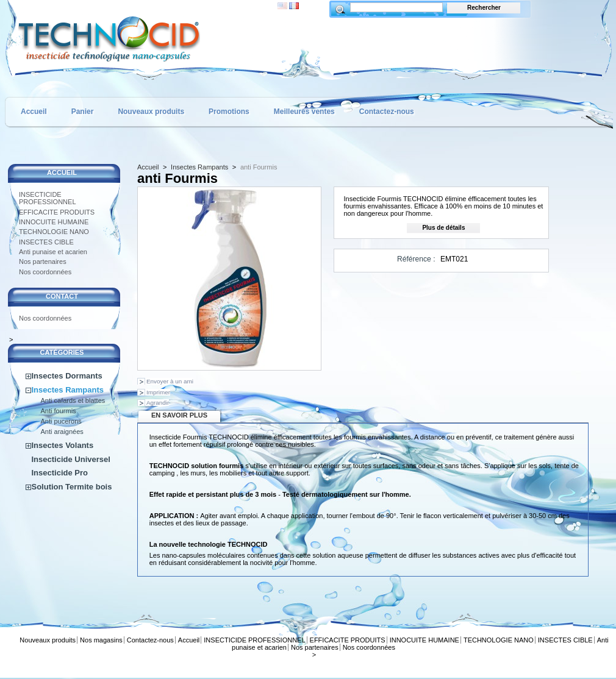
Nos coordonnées (45, 272)
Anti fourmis (59, 411)
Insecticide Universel (71, 459)
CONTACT (62, 296)
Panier (83, 112)
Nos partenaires (43, 261)
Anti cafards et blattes (73, 400)
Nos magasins (101, 640)
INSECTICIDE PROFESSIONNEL (48, 198)
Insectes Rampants (68, 390)
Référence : (416, 259)
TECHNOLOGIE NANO (54, 232)
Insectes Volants (63, 445)
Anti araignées (62, 432)
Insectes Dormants (67, 376)
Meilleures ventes (304, 112)
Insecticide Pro (60, 473)
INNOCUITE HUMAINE (54, 222)
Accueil (34, 112)
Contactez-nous (387, 112)
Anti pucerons (61, 421)
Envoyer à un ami (170, 381)
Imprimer (158, 392)
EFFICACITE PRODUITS (57, 212)
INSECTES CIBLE (46, 242)
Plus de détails (443, 228)
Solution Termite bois (72, 487)
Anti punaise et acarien (53, 252)
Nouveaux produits (151, 112)
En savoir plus (179, 415)
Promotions (229, 112)
